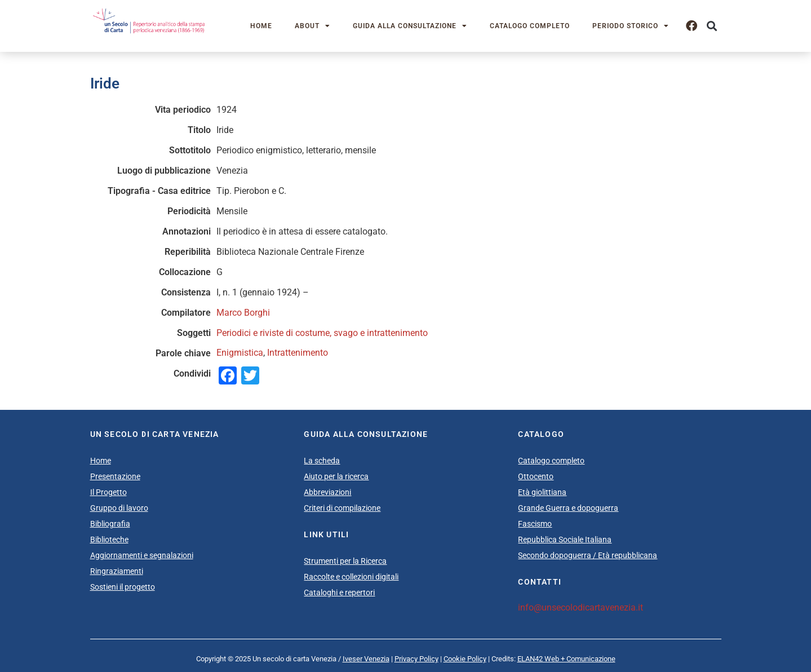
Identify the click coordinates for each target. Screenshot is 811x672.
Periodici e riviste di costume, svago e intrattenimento (322, 333)
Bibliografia (110, 524)
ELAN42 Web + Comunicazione (566, 659)
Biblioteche (109, 540)
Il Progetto (108, 492)
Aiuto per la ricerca (336, 476)
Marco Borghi (243, 313)
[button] (712, 26)
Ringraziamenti (117, 571)
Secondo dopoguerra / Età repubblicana (588, 555)
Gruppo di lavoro (119, 508)
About (313, 26)
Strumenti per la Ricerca (345, 561)
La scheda (322, 461)
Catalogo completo (530, 26)
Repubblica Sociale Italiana (565, 540)
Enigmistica (240, 353)
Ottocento (536, 476)
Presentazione (115, 476)
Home (261, 26)
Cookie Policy (465, 659)
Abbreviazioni (327, 492)
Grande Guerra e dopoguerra (568, 508)
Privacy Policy (416, 659)
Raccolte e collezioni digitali (351, 577)
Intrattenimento (298, 353)
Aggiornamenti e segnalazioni (142, 555)
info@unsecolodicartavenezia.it (580, 607)
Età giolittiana (542, 492)
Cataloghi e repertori (339, 593)
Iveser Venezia (366, 659)
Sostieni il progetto (123, 587)
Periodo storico (631, 26)
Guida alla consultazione (410, 26)
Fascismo (535, 524)
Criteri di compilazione (342, 508)
